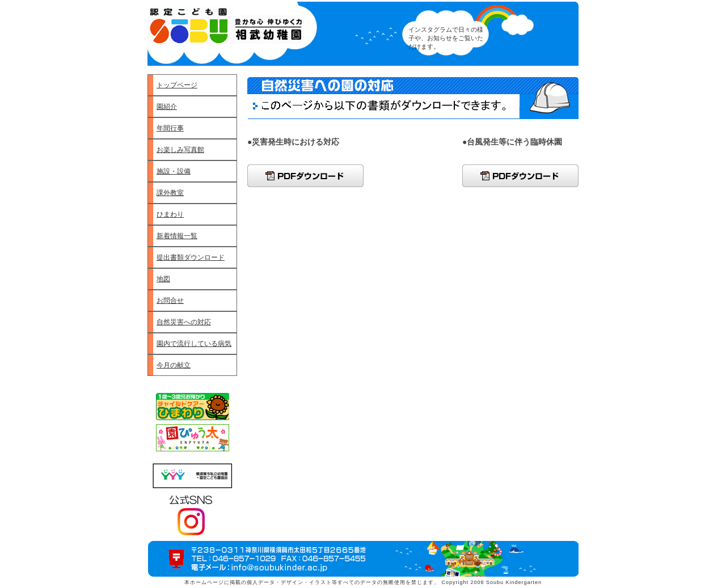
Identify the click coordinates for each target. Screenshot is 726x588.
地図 (163, 279)
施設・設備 (174, 171)
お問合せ (170, 301)
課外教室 (170, 193)
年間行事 (170, 128)
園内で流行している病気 (194, 344)
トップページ (177, 85)
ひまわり (170, 214)
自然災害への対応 (184, 322)
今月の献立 (174, 365)
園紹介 (167, 107)
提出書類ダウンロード (191, 257)
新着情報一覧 (177, 236)
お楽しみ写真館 (180, 150)
